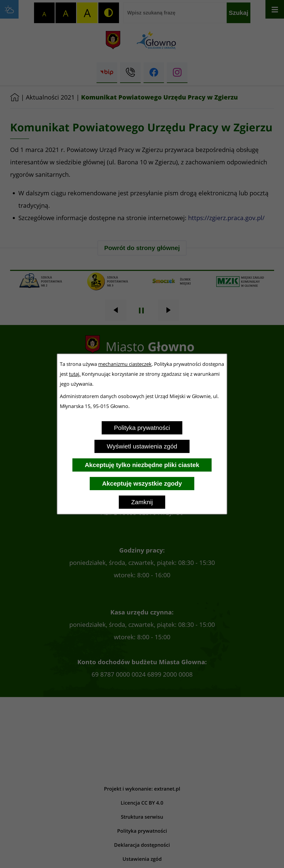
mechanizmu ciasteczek (125, 364)
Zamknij (142, 502)
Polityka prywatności (142, 428)
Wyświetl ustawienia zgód (142, 446)
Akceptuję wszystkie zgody (142, 483)
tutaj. (75, 374)
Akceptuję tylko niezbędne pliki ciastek (142, 465)
